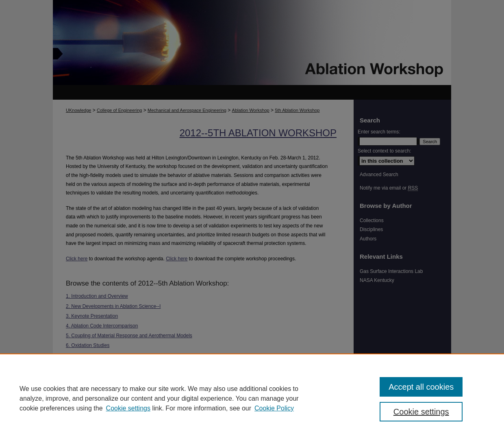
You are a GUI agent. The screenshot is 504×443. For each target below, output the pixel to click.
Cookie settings (128, 408)
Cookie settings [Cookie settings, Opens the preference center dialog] (421, 412)
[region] (252, 398)
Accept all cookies (421, 387)
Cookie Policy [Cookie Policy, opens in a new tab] (274, 408)
